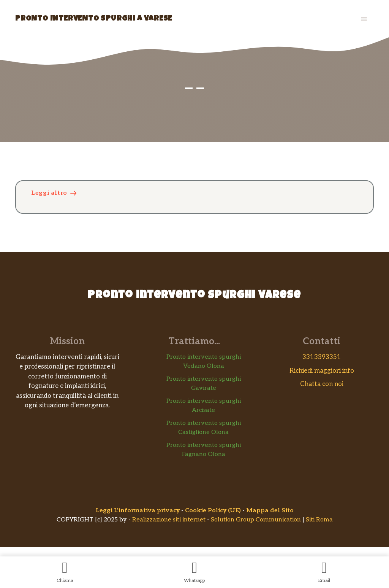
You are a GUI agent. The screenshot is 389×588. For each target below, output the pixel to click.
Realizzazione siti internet (169, 520)
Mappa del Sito (270, 511)
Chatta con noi (322, 384)
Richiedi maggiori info (322, 371)
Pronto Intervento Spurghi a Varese (94, 19)
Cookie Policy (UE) (213, 511)
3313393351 (322, 357)
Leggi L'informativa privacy (138, 511)
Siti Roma (319, 520)
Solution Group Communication (256, 520)
